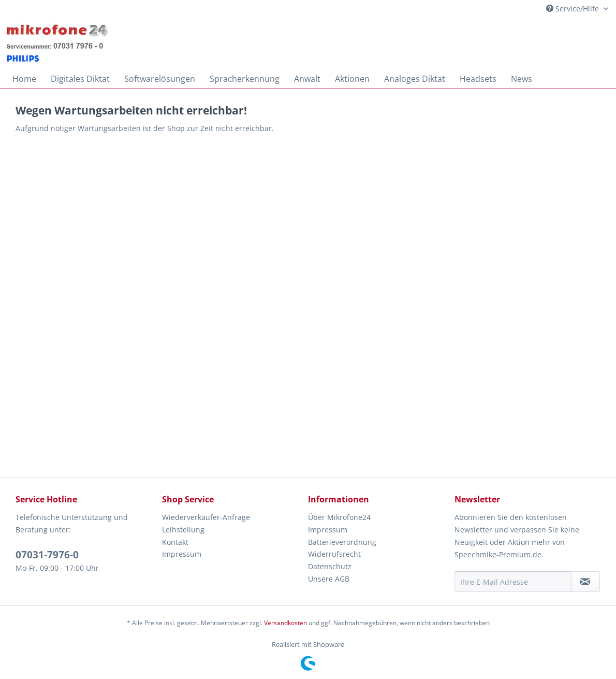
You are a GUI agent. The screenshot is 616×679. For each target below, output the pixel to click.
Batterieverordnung (342, 542)
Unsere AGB (329, 579)
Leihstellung (183, 530)
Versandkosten (285, 623)
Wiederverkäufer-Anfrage (206, 517)
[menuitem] (24, 79)
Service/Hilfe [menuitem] (574, 9)
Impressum (182, 554)
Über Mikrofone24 (339, 517)
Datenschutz (330, 566)
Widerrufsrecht (334, 554)
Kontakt (175, 542)
